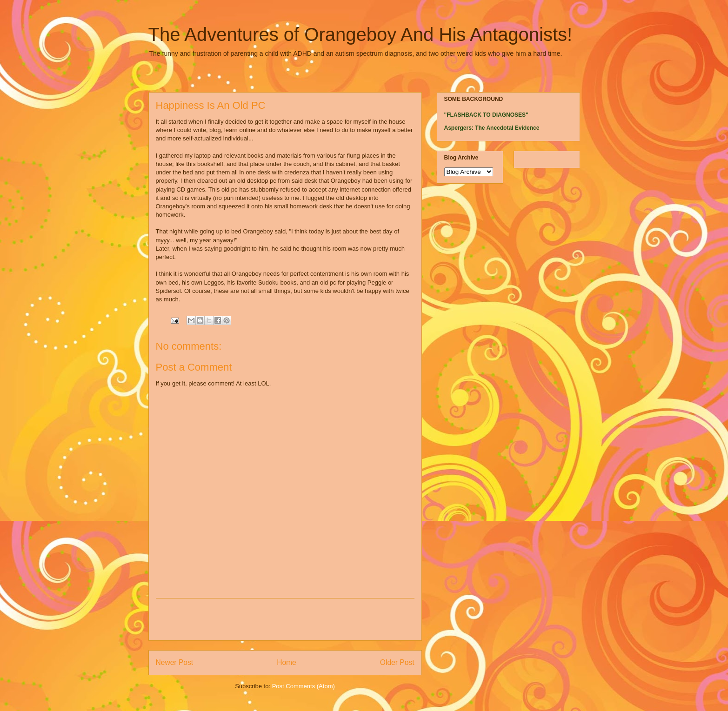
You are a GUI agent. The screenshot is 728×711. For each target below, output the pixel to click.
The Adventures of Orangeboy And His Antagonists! (361, 34)
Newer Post (175, 662)
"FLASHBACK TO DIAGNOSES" (486, 115)
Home (287, 662)
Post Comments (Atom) (304, 686)
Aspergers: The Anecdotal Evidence (492, 128)
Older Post (397, 662)
